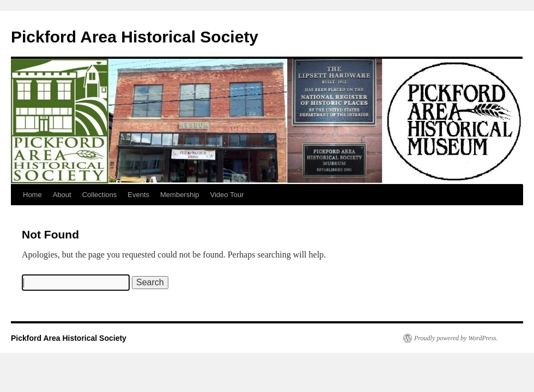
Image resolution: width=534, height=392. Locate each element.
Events (138, 195)
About (62, 195)
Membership (180, 195)
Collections (100, 195)
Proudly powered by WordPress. (456, 338)
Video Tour (227, 195)
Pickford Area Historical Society (135, 37)
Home (32, 195)
